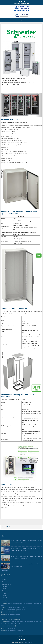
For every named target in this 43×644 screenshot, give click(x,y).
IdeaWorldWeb (28, 642)
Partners (10, 527)
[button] (4, 105)
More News (4, 571)
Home (4, 527)
